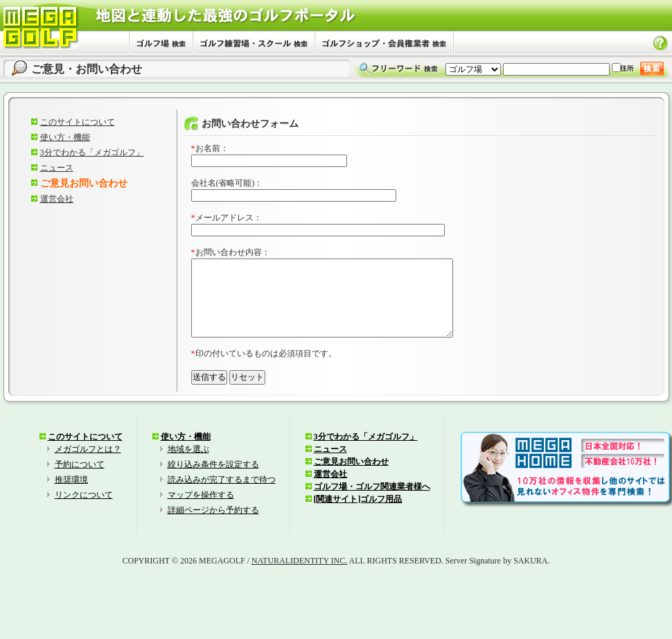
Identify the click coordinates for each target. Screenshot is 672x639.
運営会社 (57, 199)
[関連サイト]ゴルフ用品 (358, 516)
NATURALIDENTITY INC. (299, 577)
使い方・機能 (65, 137)
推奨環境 (71, 496)
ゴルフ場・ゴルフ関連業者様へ (372, 503)
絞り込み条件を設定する (213, 481)
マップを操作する (201, 511)
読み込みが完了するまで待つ (222, 496)
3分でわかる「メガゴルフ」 (92, 152)
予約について (80, 481)
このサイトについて (78, 122)
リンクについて (84, 511)
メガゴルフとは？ (88, 466)
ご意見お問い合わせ (351, 478)
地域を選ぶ (188, 466)
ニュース (57, 168)
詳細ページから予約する (213, 527)
